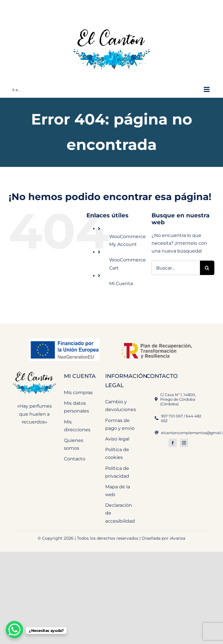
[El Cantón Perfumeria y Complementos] (34, 371)
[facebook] (173, 443)
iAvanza (177, 538)
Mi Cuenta (121, 284)
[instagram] (184, 443)
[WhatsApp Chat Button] (14, 630)
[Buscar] (207, 268)
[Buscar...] (176, 268)
